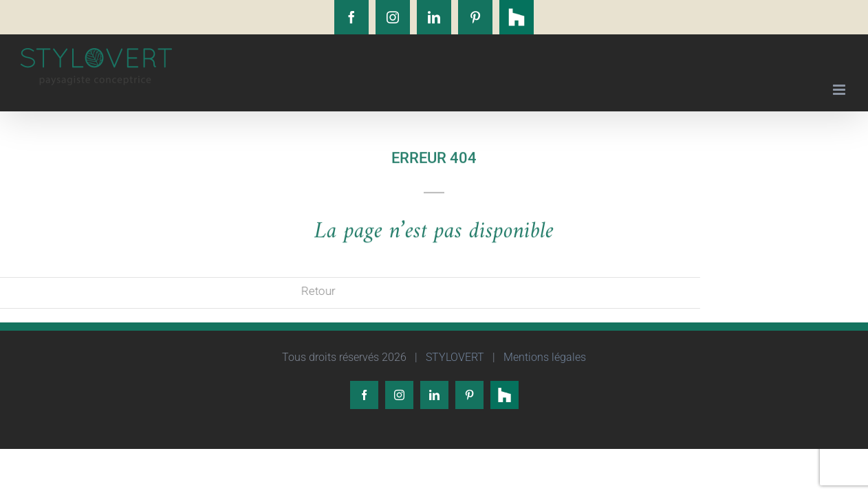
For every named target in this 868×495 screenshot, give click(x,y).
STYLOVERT (454, 357)
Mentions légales (543, 357)
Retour (139, 291)
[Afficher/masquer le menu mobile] (840, 90)
